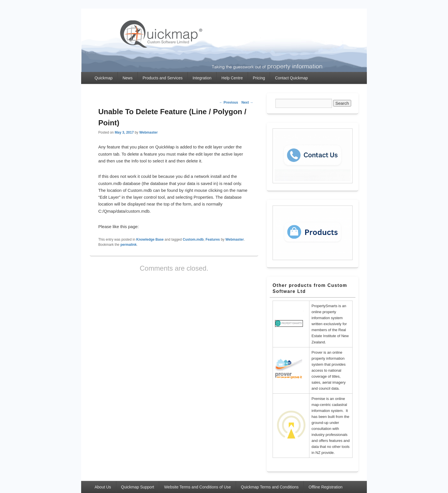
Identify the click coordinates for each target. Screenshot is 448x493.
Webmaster (148, 132)
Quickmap (104, 78)
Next (247, 102)
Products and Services (163, 78)
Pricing (259, 78)
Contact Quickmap (291, 78)
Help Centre (232, 78)
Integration (202, 78)
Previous (229, 102)
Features (213, 240)
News (128, 78)
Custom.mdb (193, 240)
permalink (128, 245)
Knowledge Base (150, 240)
